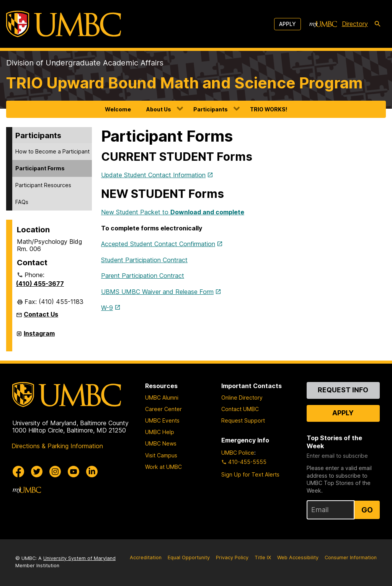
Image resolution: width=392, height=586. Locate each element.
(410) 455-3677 (40, 284)
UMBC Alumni (162, 397)
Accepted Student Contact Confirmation (158, 244)
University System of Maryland (79, 558)
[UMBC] (64, 24)
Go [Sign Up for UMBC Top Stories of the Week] (367, 510)
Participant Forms (40, 168)
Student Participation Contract (144, 260)
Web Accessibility (298, 557)
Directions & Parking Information (57, 446)
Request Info (343, 390)
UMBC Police (238, 453)
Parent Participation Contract (143, 276)
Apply (287, 24)
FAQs (22, 202)
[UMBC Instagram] (55, 472)
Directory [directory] (355, 24)
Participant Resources (43, 185)
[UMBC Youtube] (73, 472)
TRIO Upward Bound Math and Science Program (184, 83)
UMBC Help (160, 432)
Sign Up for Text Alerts (250, 474)
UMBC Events (162, 420)
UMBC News (161, 443)
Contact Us (41, 314)
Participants (211, 109)
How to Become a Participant (52, 151)
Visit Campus (161, 455)
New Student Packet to (173, 212)
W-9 (107, 308)
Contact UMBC (240, 409)
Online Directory (242, 397)
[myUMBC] (323, 24)
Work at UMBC (163, 467)
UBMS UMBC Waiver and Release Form (157, 292)
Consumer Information (351, 557)
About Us (159, 109)
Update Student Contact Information (153, 175)
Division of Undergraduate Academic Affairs (85, 63)
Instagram (39, 336)
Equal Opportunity (189, 557)
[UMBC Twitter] (37, 472)
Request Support (243, 420)
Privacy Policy (232, 557)
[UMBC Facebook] (18, 472)
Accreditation (146, 557)
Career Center (163, 409)
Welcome (118, 109)
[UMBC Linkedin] (92, 472)
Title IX (263, 557)
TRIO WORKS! (269, 109)
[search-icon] (377, 24)
